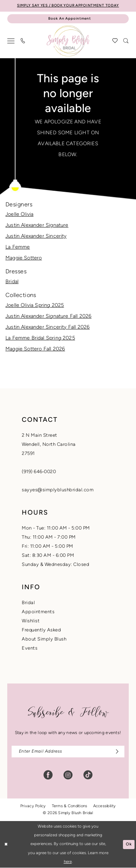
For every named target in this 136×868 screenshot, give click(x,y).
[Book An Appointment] (68, 19)
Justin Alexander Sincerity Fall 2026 (48, 327)
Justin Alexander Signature (37, 225)
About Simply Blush (44, 639)
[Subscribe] (115, 752)
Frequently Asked (41, 630)
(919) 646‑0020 (39, 472)
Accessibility (105, 807)
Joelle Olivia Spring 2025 (35, 306)
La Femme (18, 247)
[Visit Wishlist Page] (115, 41)
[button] (11, 41)
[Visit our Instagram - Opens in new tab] (68, 775)
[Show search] (126, 41)
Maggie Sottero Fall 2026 (35, 349)
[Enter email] (68, 752)
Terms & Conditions (70, 807)
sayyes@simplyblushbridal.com (58, 490)
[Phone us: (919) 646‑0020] (23, 41)
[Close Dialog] (6, 845)
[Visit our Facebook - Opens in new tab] (48, 775)
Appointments (38, 612)
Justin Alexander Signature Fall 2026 (48, 316)
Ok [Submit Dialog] (129, 845)
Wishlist (31, 621)
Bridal (12, 282)
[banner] (68, 41)
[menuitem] (11, 41)
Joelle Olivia (19, 215)
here (68, 862)
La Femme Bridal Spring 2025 (40, 338)
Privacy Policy (33, 807)
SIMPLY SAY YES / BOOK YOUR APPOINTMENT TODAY (68, 6)
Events (30, 648)
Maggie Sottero (24, 258)
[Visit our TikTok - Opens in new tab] (88, 775)
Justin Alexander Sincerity (36, 236)
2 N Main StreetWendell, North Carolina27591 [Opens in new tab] (49, 445)
